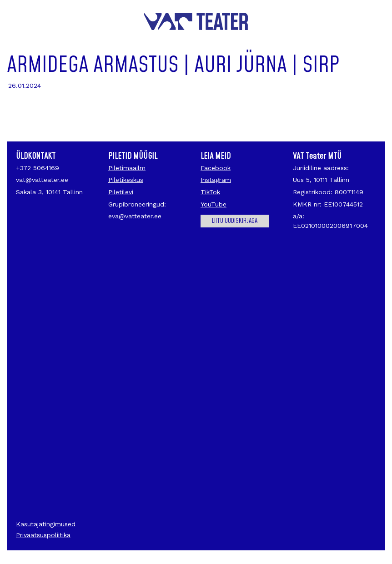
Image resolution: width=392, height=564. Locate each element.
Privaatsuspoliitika (43, 535)
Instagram (216, 180)
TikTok (210, 192)
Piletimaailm (127, 168)
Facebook (216, 168)
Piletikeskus (126, 180)
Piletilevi (121, 192)
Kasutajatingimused (46, 524)
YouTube (214, 204)
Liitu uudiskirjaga (235, 221)
